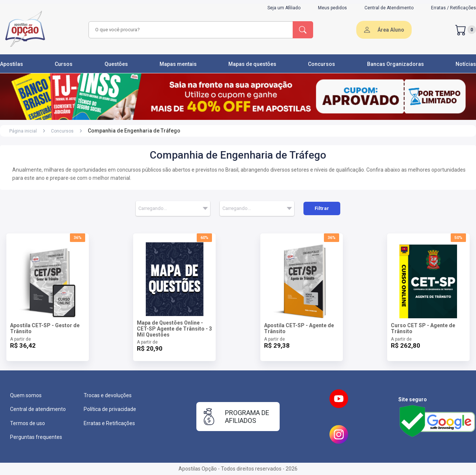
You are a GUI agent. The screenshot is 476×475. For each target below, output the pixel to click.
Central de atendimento (38, 409)
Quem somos (26, 395)
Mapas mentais (178, 64)
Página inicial (23, 131)
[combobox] (190, 30)
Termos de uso (28, 423)
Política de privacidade (110, 409)
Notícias (466, 64)
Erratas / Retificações (454, 8)
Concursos (321, 64)
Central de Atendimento (389, 8)
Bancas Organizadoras (395, 64)
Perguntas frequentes (36, 437)
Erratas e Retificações (109, 423)
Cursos (64, 64)
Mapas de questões (252, 64)
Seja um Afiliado (284, 8)
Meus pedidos (332, 8)
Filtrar (322, 208)
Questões (116, 64)
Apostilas (12, 64)
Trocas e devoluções (108, 395)
